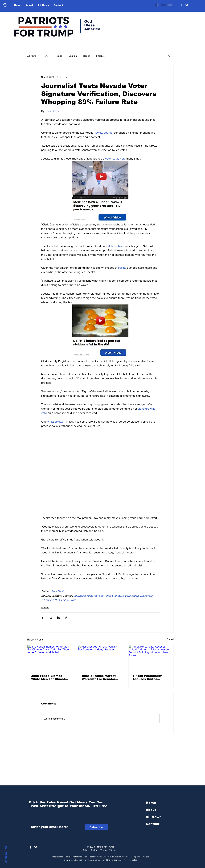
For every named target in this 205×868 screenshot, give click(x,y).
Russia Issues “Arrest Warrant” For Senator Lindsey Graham (99, 677)
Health (86, 56)
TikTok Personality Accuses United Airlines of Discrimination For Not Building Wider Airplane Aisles (151, 677)
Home (151, 803)
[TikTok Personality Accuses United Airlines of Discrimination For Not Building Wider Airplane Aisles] (151, 658)
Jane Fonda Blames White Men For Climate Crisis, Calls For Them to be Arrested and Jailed (49, 677)
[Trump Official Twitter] (187, 5)
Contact (153, 824)
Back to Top (6, 855)
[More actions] (158, 77)
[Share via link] (66, 618)
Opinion (73, 56)
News (46, 56)
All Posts (32, 56)
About (151, 810)
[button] (170, 56)
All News (154, 817)
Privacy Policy (90, 850)
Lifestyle (100, 56)
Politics (59, 56)
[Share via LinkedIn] (58, 618)
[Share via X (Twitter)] (51, 618)
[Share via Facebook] (43, 618)
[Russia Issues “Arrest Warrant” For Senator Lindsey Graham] (100, 658)
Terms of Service (109, 850)
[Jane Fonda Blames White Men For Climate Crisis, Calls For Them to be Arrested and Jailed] (50, 658)
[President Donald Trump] (181, 5)
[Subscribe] (96, 827)
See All (170, 639)
